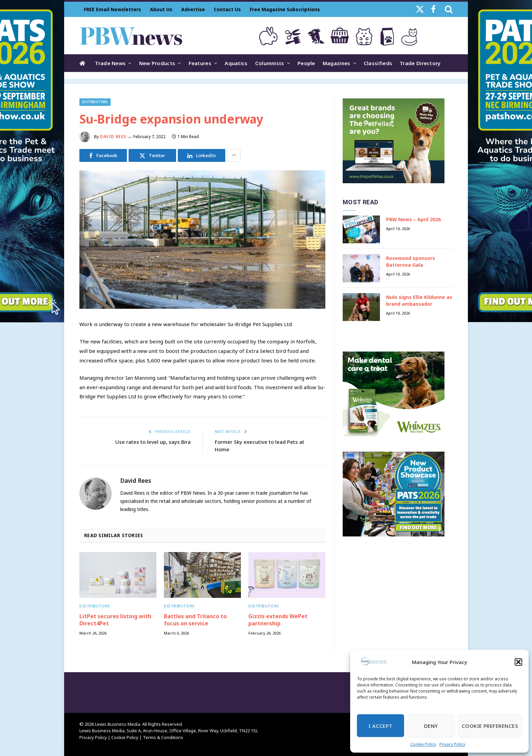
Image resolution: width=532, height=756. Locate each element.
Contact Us (227, 9)
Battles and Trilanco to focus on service (195, 620)
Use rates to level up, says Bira (153, 442)
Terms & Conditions (163, 737)
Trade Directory (420, 63)
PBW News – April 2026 (413, 219)
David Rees (113, 137)
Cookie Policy (423, 744)
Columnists (270, 63)
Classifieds (378, 63)
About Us (161, 9)
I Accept (381, 726)
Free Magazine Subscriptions (285, 9)
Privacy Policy (452, 744)
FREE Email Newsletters (112, 9)
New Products (157, 63)
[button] (518, 662)
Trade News (110, 63)
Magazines (337, 63)
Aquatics (236, 63)
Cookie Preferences (490, 726)
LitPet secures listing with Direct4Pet (115, 620)
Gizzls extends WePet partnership (278, 620)
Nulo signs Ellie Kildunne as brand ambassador (419, 300)
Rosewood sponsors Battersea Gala (411, 261)
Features (200, 63)
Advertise (193, 9)
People (306, 63)
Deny (431, 726)
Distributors (95, 102)
